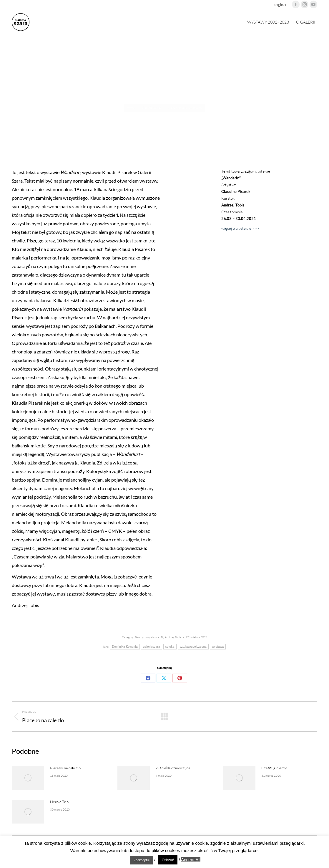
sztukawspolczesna (193, 647)
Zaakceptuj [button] (142, 860)
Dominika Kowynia (125, 647)
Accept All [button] (191, 860)
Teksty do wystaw (146, 637)
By (171, 637)
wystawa (218, 647)
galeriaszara (152, 647)
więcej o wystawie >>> (240, 228)
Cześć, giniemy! (274, 768)
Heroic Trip (59, 802)
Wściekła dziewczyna (173, 768)
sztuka (170, 647)
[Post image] (28, 778)
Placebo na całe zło (65, 768)
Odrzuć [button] (168, 860)
